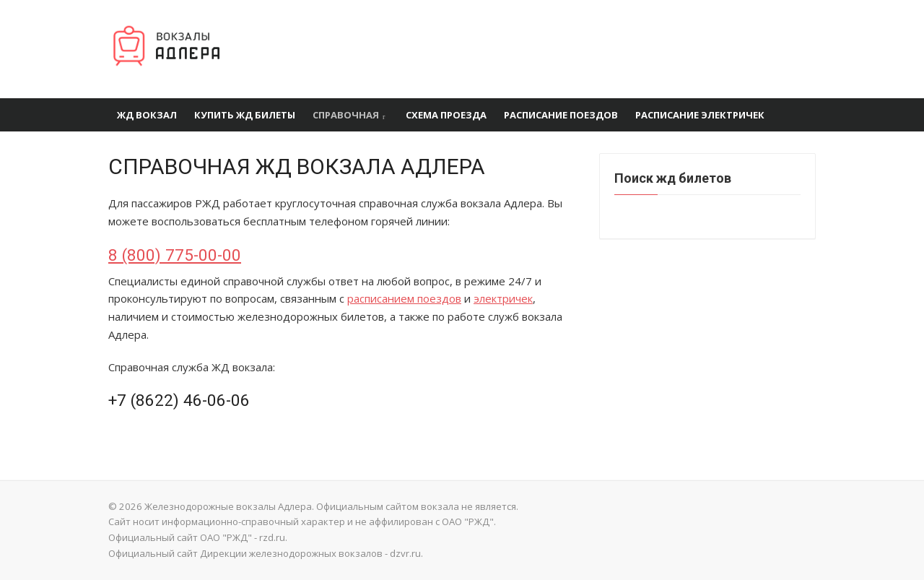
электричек (503, 298)
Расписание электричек (700, 115)
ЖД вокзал (147, 115)
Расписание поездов (561, 115)
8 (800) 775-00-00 (175, 255)
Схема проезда (446, 115)
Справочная (346, 115)
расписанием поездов (404, 298)
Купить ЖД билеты (245, 115)
